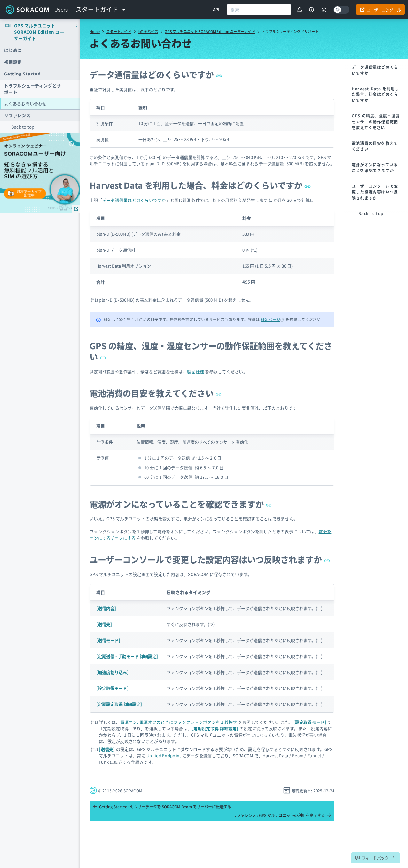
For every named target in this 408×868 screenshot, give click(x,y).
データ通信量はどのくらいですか (156, 74)
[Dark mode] (341, 10)
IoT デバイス (148, 31)
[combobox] (259, 10)
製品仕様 (196, 371)
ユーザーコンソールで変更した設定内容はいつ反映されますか (210, 559)
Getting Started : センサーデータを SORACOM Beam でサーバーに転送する (162, 806)
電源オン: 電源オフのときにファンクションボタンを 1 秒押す (179, 722)
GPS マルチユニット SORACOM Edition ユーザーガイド (210, 31)
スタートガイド (119, 31)
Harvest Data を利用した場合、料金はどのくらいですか (200, 185)
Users (61, 10)
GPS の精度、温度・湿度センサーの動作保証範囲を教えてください (211, 351)
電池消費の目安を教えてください (156, 393)
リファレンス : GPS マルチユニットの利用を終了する (282, 815)
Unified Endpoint (164, 756)
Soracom (27, 10)
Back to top (23, 127)
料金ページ (270, 319)
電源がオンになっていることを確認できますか (181, 504)
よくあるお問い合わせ (25, 103)
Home (95, 31)
